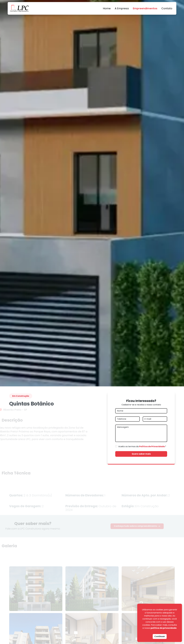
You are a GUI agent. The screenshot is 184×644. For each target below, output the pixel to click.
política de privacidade (164, 628)
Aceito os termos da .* (142, 446)
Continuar (160, 636)
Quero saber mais (141, 454)
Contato (167, 8)
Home (107, 8)
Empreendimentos (145, 8)
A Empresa (122, 8)
